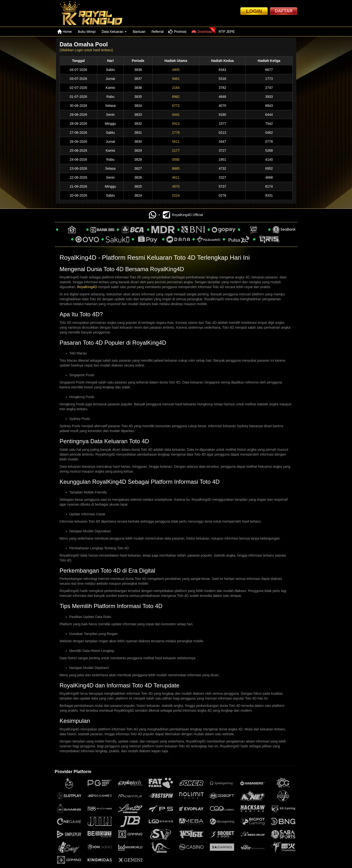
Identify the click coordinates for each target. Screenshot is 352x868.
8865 (176, 168)
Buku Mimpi (87, 32)
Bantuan (139, 32)
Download (202, 32)
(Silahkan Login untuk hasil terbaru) (86, 50)
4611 (176, 177)
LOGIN (254, 11)
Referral (158, 32)
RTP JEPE (227, 32)
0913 (176, 124)
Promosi (177, 32)
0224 (176, 195)
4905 (176, 70)
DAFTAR (284, 11)
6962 (176, 97)
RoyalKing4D (87, 287)
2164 (176, 88)
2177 (176, 150)
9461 (176, 79)
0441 (176, 115)
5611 (176, 142)
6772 (176, 106)
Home (65, 32)
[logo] (95, 13)
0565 (176, 159)
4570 (176, 186)
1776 (176, 133)
